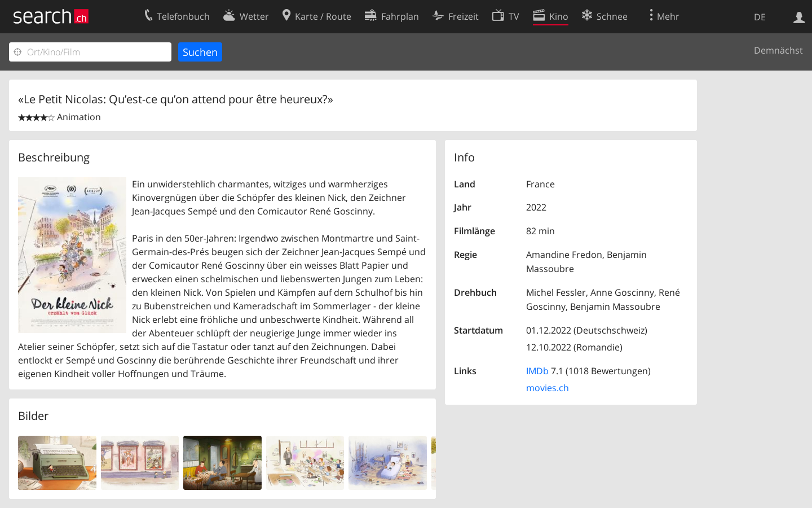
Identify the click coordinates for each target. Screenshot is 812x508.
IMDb (537, 371)
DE (760, 17)
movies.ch (548, 388)
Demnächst (778, 50)
